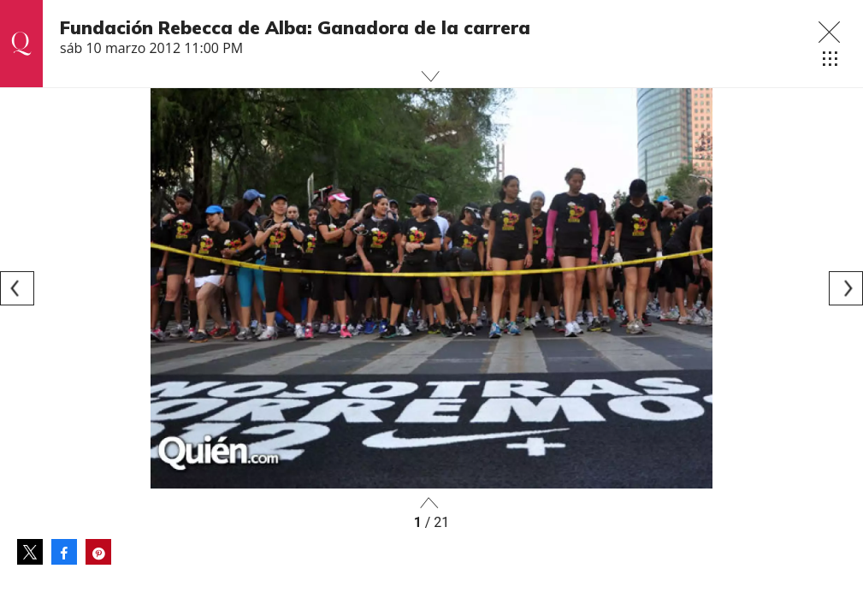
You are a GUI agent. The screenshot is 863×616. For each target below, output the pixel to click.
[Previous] (17, 288)
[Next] (846, 288)
